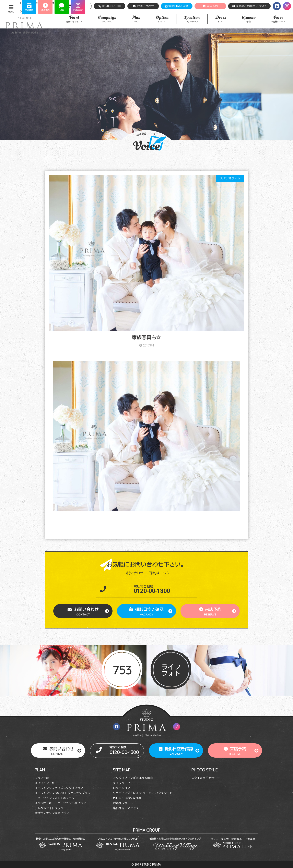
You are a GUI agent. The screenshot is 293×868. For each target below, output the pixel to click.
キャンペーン (107, 19)
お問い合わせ (143, 6)
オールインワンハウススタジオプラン (59, 788)
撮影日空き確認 (177, 6)
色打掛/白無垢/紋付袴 (127, 798)
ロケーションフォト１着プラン (55, 798)
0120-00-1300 (110, 6)
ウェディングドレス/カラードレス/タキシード (143, 793)
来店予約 (210, 6)
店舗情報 (76, 6)
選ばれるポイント (74, 19)
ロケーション (192, 19)
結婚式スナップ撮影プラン (52, 813)
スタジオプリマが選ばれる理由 (133, 778)
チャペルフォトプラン (49, 808)
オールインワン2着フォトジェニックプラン (62, 793)
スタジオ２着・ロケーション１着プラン (60, 803)
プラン (136, 19)
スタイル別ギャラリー (206, 778)
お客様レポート (278, 19)
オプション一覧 (45, 783)
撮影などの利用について (249, 6)
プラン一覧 (42, 778)
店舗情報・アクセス (126, 808)
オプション (162, 19)
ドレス (221, 19)
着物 (249, 19)
